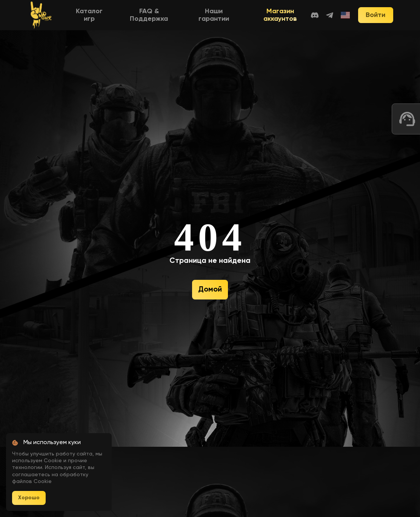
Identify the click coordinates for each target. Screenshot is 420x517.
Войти (375, 15)
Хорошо (29, 498)
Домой (210, 290)
